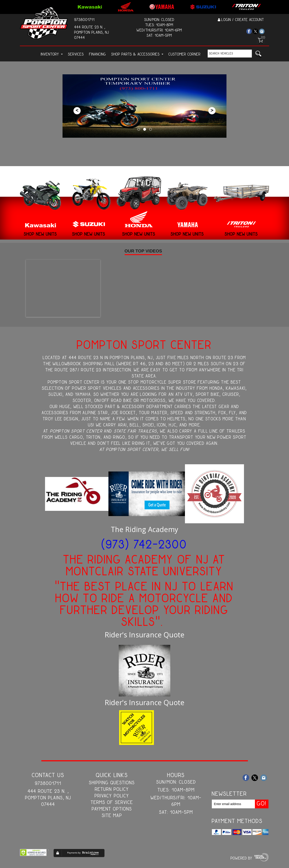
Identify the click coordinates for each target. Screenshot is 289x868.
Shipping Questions (112, 783)
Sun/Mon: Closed (159, 20)
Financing (98, 54)
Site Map (112, 816)
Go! (258, 55)
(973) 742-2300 (144, 545)
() (263, 38)
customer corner (185, 54)
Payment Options (112, 809)
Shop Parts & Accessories (137, 54)
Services (76, 54)
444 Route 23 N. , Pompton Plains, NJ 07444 (92, 33)
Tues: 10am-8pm (159, 25)
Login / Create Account (241, 20)
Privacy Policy (112, 796)
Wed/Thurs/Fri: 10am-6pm (159, 30)
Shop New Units (40, 235)
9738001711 (84, 20)
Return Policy (112, 790)
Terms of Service (112, 803)
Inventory (52, 54)
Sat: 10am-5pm (159, 36)
